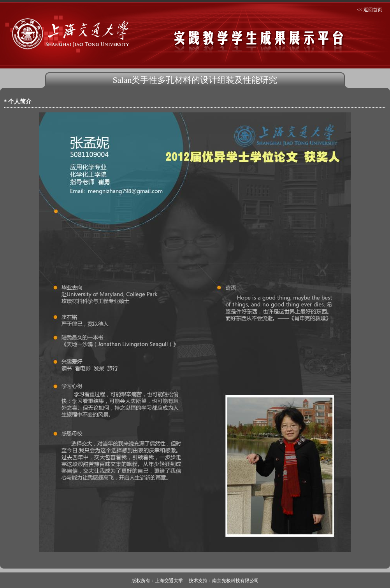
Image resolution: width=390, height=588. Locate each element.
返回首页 (373, 10)
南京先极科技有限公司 (235, 581)
